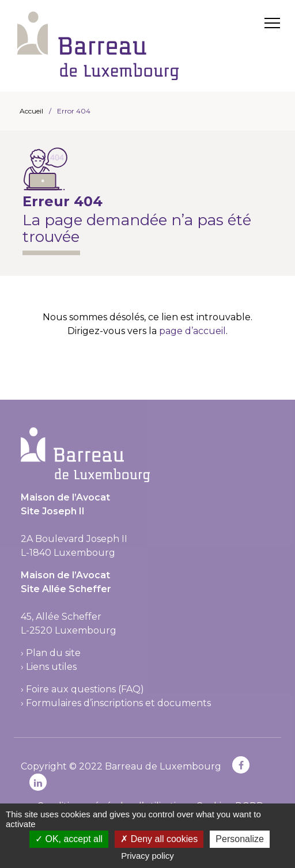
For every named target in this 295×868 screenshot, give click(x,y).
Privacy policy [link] (147, 856)
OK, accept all (69, 839)
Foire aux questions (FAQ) (85, 689)
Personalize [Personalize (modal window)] (240, 839)
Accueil (31, 111)
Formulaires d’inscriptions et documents (118, 703)
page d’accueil (192, 331)
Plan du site (53, 653)
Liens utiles (51, 667)
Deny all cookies (159, 839)
